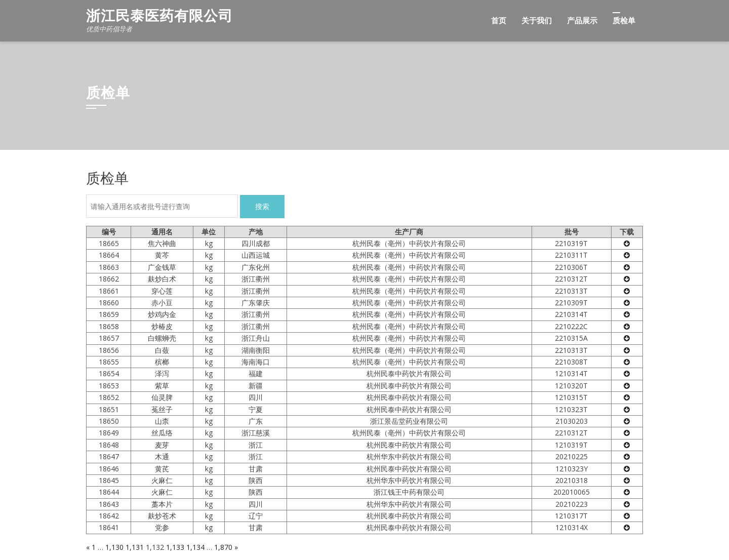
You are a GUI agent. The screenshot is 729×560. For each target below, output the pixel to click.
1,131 (135, 547)
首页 (499, 21)
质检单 (624, 21)
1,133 (175, 547)
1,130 (114, 547)
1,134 (195, 547)
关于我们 (537, 21)
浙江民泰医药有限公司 (159, 16)
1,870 (223, 547)
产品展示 (582, 21)
